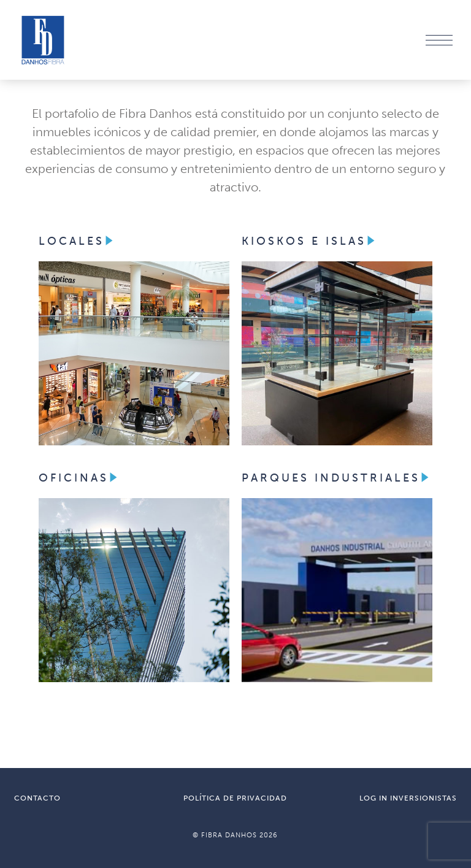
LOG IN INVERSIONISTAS (408, 798)
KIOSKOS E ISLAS (310, 241)
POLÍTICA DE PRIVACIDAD (235, 798)
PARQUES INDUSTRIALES (337, 478)
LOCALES (78, 241)
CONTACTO (37, 798)
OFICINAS (80, 478)
